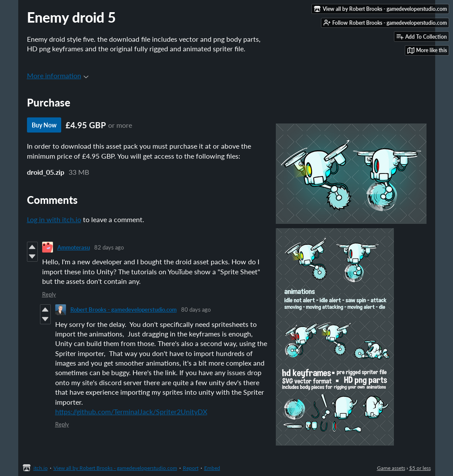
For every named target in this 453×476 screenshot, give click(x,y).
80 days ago (196, 310)
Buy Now (44, 125)
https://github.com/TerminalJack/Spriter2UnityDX (131, 411)
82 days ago (109, 247)
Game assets (391, 468)
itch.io (41, 468)
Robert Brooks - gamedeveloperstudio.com (124, 310)
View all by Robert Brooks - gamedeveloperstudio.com (115, 468)
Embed (212, 468)
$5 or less (420, 468)
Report (191, 468)
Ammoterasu (74, 247)
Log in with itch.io (54, 219)
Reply (49, 294)
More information (58, 75)
